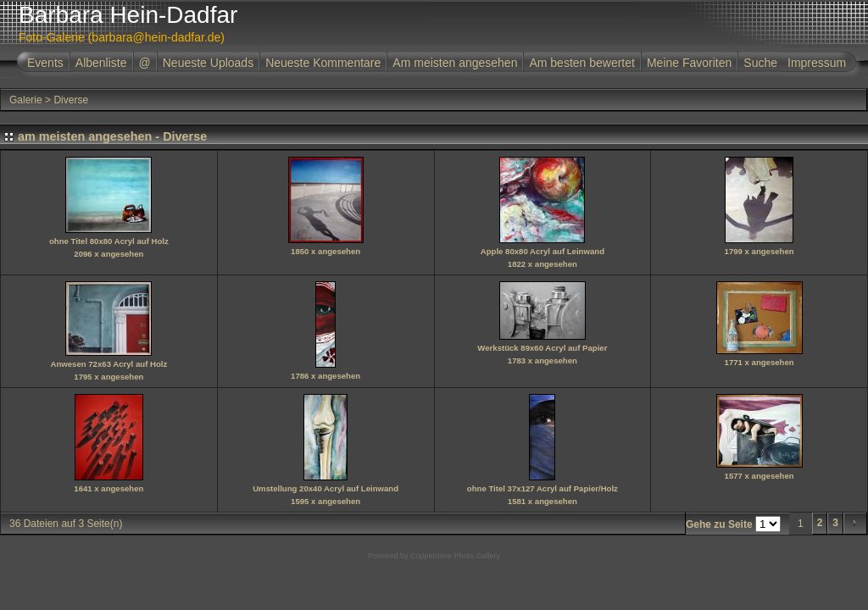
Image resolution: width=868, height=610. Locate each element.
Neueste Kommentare (323, 63)
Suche (760, 63)
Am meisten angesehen (455, 63)
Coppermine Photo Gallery (455, 556)
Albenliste (101, 63)
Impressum (817, 63)
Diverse (71, 100)
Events (45, 63)
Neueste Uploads (208, 63)
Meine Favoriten (689, 63)
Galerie (26, 100)
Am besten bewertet (582, 63)
